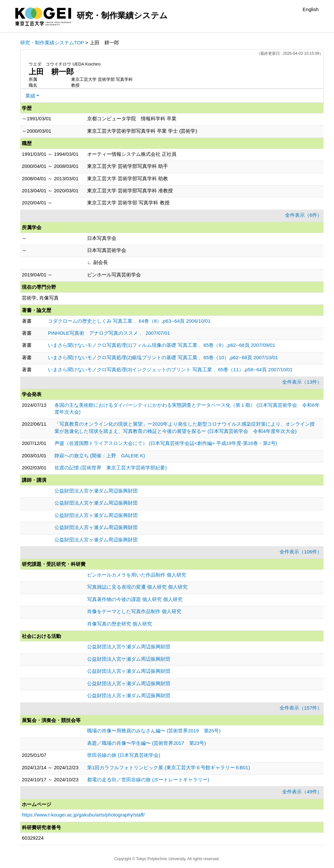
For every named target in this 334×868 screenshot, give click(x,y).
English (311, 9)
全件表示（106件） (301, 552)
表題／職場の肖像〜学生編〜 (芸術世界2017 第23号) (146, 743)
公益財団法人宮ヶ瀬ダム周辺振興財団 (96, 515)
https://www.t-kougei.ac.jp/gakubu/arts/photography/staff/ (83, 815)
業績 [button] (30, 96)
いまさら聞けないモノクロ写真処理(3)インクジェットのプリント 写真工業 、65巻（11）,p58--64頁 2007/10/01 (170, 369)
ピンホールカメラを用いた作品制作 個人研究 (137, 575)
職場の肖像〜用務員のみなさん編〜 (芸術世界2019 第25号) (154, 731)
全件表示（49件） (302, 792)
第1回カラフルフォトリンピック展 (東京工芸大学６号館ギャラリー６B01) (168, 767)
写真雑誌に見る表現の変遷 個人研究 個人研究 (137, 587)
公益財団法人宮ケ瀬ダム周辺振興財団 (96, 491)
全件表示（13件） (302, 382)
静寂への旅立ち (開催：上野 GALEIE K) (100, 456)
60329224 (33, 838)
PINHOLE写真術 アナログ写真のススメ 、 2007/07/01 (109, 333)
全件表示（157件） (301, 708)
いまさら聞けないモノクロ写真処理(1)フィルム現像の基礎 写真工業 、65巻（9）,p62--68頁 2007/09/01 (162, 345)
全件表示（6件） (304, 215)
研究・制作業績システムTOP (52, 43)
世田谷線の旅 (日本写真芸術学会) (124, 755)
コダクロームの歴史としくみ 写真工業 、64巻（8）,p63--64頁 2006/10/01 (129, 321)
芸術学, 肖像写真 (40, 298)
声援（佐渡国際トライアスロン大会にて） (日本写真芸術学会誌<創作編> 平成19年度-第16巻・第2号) (166, 443)
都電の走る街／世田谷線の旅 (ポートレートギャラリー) (148, 780)
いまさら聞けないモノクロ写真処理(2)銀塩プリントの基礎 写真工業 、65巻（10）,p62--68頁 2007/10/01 (163, 357)
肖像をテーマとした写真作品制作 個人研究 (134, 611)
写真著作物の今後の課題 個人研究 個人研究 (135, 599)
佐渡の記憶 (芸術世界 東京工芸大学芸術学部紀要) (111, 468)
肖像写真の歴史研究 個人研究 (120, 624)
